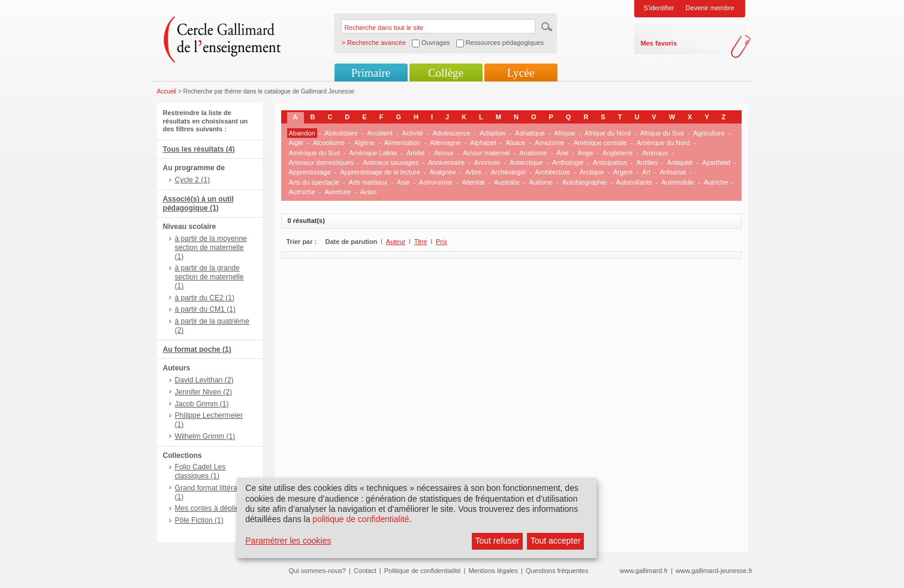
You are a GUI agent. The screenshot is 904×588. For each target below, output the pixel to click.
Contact (365, 571)
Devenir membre (710, 8)
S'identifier (659, 8)
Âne (562, 153)
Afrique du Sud (662, 133)
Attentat (473, 182)
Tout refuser (498, 541)
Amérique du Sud (314, 153)
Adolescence (452, 133)
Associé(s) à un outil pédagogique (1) (198, 203)
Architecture (553, 172)
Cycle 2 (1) (192, 180)
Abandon (302, 133)
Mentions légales (493, 571)
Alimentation (402, 143)
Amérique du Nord (663, 143)
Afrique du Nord (608, 133)
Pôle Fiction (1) (199, 520)
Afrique (565, 133)
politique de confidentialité (361, 519)
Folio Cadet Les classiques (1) (201, 471)
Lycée (521, 73)
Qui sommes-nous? (317, 571)
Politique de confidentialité (423, 571)
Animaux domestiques (321, 162)
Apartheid (716, 162)
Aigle (296, 143)
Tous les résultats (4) (199, 149)
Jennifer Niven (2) (204, 392)
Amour (444, 153)
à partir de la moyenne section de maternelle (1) (211, 248)
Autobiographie (584, 182)
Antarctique (526, 162)
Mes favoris (659, 43)
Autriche (716, 182)
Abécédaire (341, 133)
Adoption (492, 133)
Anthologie (568, 162)
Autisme (541, 182)
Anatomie (533, 153)
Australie (507, 182)
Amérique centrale (600, 143)
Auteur (396, 242)
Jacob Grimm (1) (202, 404)
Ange (586, 153)
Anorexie (487, 162)
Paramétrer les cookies (288, 541)
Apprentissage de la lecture (380, 172)
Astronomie (436, 182)
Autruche (302, 192)
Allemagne (445, 143)
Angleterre (618, 153)
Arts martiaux (368, 182)
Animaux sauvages (391, 162)
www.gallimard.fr (644, 571)
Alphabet (483, 143)
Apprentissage (310, 172)
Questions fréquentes (557, 571)
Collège (446, 73)
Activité (412, 133)
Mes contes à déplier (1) (214, 508)
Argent (623, 172)
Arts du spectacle (314, 182)
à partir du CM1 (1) (206, 309)
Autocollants (634, 182)
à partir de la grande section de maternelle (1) (210, 277)
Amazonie (549, 143)
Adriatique (530, 133)
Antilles (647, 162)
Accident (380, 133)
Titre (421, 242)
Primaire (371, 73)
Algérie (364, 143)
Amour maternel (486, 153)
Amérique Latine (373, 153)
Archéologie (508, 172)
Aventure (338, 192)
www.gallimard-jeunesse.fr (714, 571)
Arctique (592, 172)
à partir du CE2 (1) (205, 298)
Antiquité (680, 162)
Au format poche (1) (197, 349)
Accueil (167, 91)
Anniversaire (446, 162)
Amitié (416, 153)
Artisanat (673, 172)
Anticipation (610, 162)
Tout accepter (556, 541)
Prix (442, 242)
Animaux (655, 153)
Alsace (515, 143)
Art (646, 172)
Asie (403, 182)
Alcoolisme (329, 143)
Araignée (442, 172)
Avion (368, 192)
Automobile (678, 182)
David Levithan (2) (204, 380)
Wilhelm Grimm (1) (205, 436)
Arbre (473, 172)
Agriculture (709, 133)
